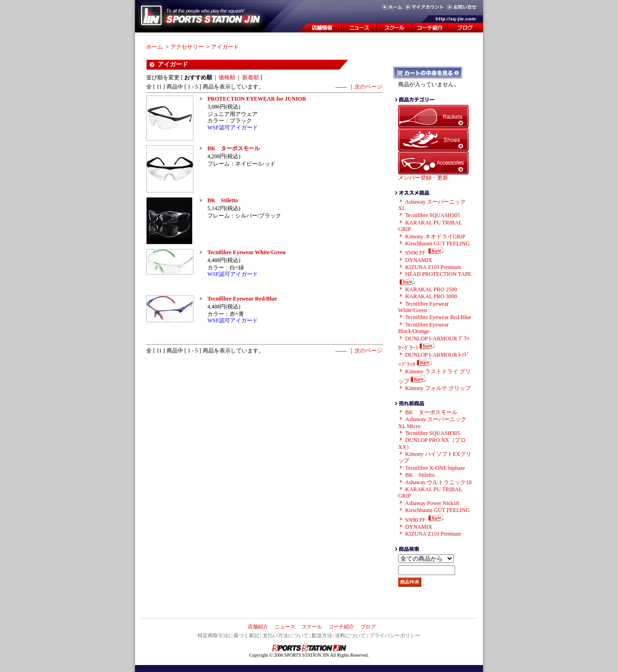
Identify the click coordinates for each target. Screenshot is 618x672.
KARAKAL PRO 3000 (431, 296)
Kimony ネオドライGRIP (435, 237)
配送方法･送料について (339, 635)
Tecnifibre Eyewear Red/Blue (242, 299)
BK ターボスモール (234, 148)
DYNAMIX (418, 260)
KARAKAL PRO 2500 (431, 289)
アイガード (225, 47)
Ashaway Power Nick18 (432, 503)
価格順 (227, 77)
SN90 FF (425, 253)
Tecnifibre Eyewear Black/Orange (423, 328)
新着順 (251, 77)
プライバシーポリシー (395, 635)
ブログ (368, 627)
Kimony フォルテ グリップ (438, 388)
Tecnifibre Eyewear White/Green (247, 252)
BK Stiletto (223, 200)
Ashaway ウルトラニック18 (438, 482)
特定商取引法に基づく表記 (228, 635)
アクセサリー (187, 47)
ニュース (285, 627)
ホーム (154, 47)
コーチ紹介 (341, 627)
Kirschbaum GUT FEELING (437, 243)
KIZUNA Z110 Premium (433, 267)
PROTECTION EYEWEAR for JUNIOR (257, 99)
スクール (312, 627)
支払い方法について (286, 635)
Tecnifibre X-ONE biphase (435, 468)
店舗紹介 (258, 627)
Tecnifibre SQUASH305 (432, 215)
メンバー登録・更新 (423, 178)
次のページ (368, 87)
